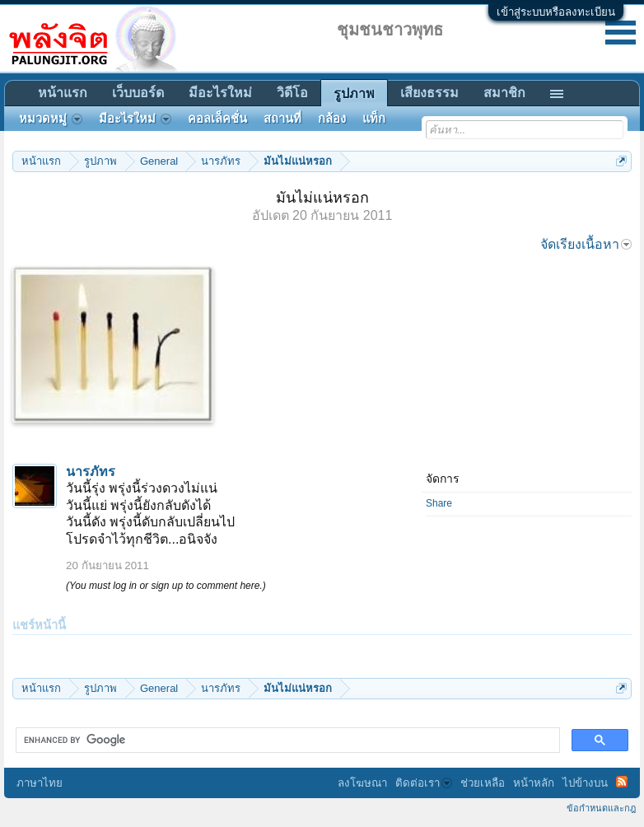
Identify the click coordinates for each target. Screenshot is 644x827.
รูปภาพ (354, 93)
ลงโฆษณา (362, 783)
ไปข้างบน (585, 783)
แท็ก (374, 119)
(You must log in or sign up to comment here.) (166, 586)
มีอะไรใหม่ (220, 93)
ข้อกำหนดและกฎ (601, 808)
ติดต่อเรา (424, 783)
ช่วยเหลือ (483, 783)
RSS (622, 782)
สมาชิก (504, 93)
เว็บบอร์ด (138, 93)
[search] (286, 741)
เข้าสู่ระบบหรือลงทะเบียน (556, 12)
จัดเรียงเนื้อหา (586, 244)
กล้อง (332, 119)
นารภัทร (91, 472)
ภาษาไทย (40, 783)
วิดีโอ (292, 93)
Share (439, 503)
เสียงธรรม (429, 93)
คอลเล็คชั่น (217, 119)
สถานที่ (282, 119)
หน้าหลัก (534, 783)
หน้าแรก (63, 93)
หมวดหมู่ (51, 119)
